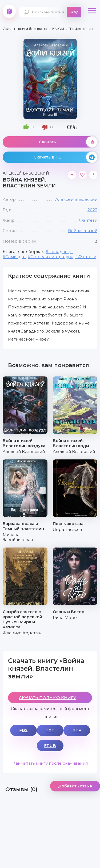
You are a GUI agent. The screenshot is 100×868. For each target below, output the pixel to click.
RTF (77, 730)
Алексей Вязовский (76, 199)
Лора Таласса (67, 529)
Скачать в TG (66, 157)
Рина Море (65, 618)
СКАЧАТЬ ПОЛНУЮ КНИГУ (47, 698)
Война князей (83, 231)
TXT (50, 730)
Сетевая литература (52, 257)
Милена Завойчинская (18, 537)
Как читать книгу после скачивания (50, 763)
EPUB (50, 746)
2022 (92, 210)
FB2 (23, 730)
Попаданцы (61, 252)
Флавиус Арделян (22, 633)
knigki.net (9, 11)
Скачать (68, 142)
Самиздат (16, 257)
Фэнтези (88, 220)
